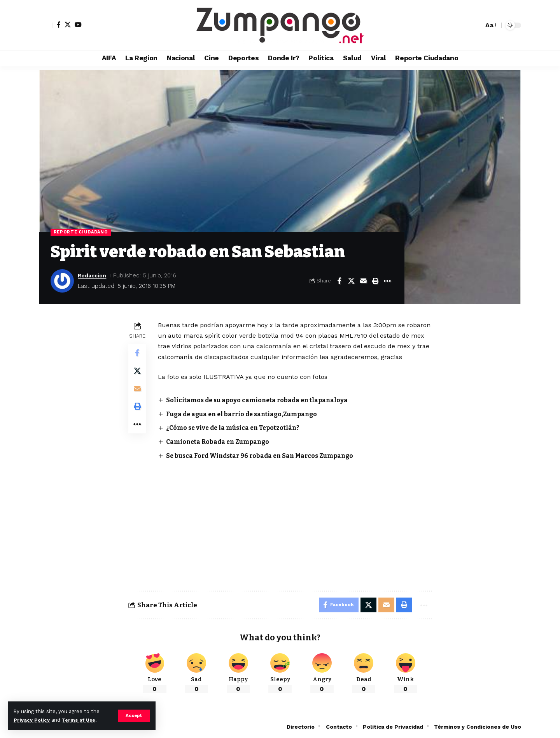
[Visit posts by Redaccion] (62, 281)
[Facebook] (59, 25)
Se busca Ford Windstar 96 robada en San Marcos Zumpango (265, 455)
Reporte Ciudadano (82, 233)
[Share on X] (351, 281)
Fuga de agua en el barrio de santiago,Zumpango (246, 414)
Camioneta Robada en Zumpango (221, 442)
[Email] (363, 281)
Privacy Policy (32, 720)
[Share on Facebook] (339, 281)
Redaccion (93, 276)
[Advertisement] (295, 519)
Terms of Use (80, 720)
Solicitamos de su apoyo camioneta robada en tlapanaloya (261, 401)
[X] (68, 25)
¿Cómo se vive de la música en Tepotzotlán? (236, 428)
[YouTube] (78, 25)
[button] (134, 716)
